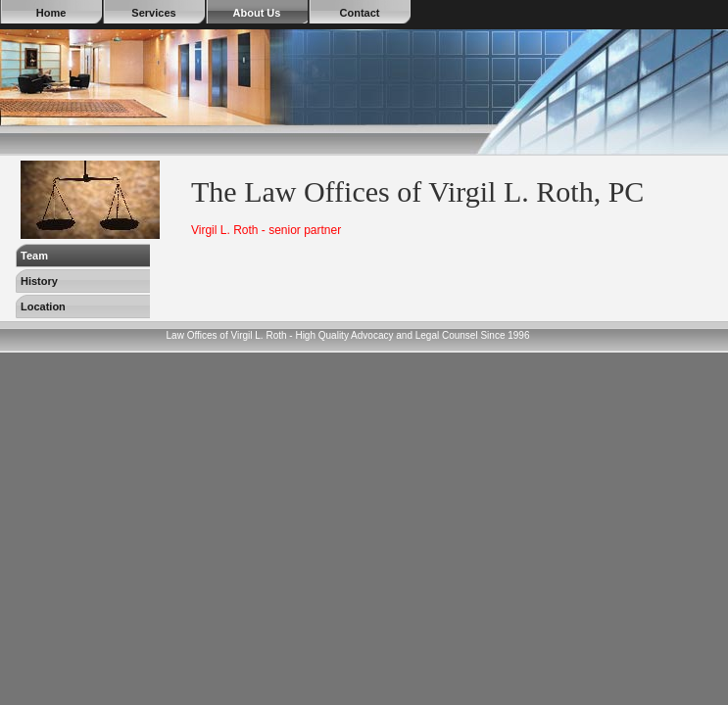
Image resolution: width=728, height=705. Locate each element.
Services (153, 13)
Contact (360, 13)
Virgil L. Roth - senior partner (266, 230)
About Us (257, 13)
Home (51, 13)
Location (43, 306)
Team (34, 256)
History (39, 281)
